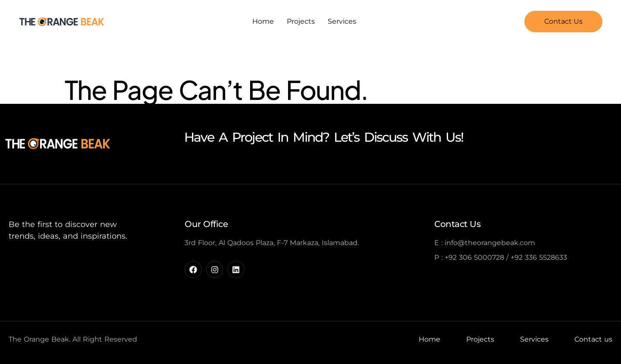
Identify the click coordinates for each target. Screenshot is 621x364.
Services (342, 21)
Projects (301, 21)
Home (263, 21)
